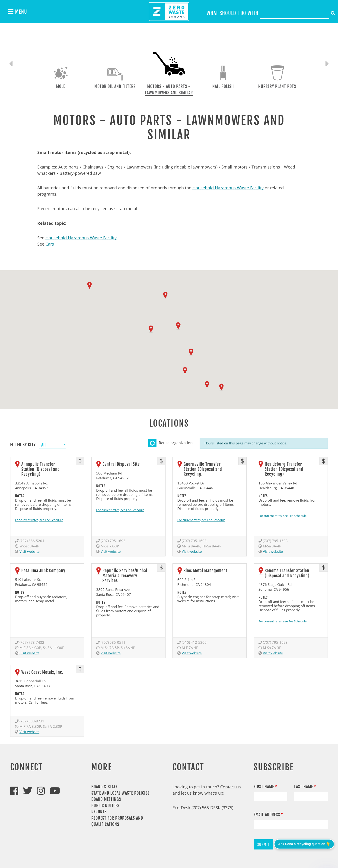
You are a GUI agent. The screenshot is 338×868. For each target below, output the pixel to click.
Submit (263, 845)
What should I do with (233, 13)
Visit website (29, 551)
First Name (264, 787)
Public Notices (105, 806)
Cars (50, 244)
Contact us (231, 787)
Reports (99, 812)
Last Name (304, 787)
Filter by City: (23, 445)
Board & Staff (104, 787)
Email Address (267, 815)
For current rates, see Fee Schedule (39, 520)
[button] (89, 286)
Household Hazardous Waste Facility (228, 188)
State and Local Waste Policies (120, 793)
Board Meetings (106, 799)
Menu (18, 12)
